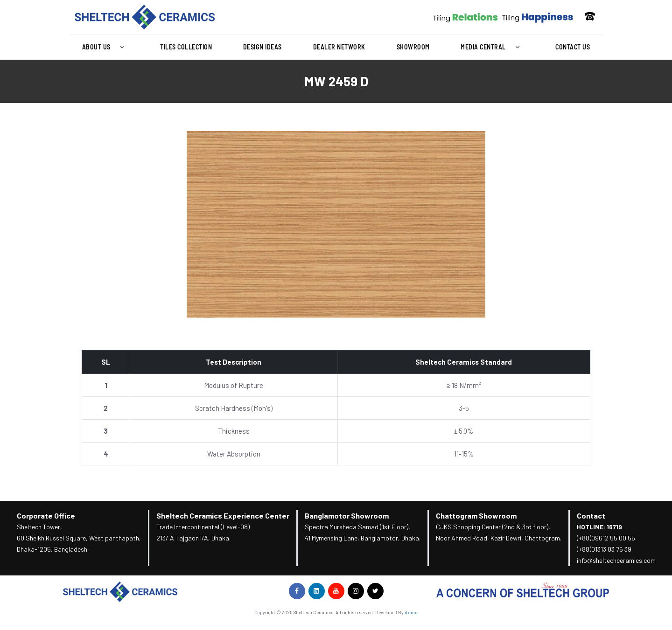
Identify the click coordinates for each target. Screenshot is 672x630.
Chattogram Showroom (476, 516)
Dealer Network (339, 47)
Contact (591, 516)
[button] (105, 47)
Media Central (492, 47)
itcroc (411, 612)
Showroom (413, 47)
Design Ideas (262, 47)
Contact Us (573, 47)
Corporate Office (46, 516)
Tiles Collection (186, 47)
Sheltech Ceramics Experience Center (223, 516)
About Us (106, 47)
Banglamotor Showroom (347, 516)
